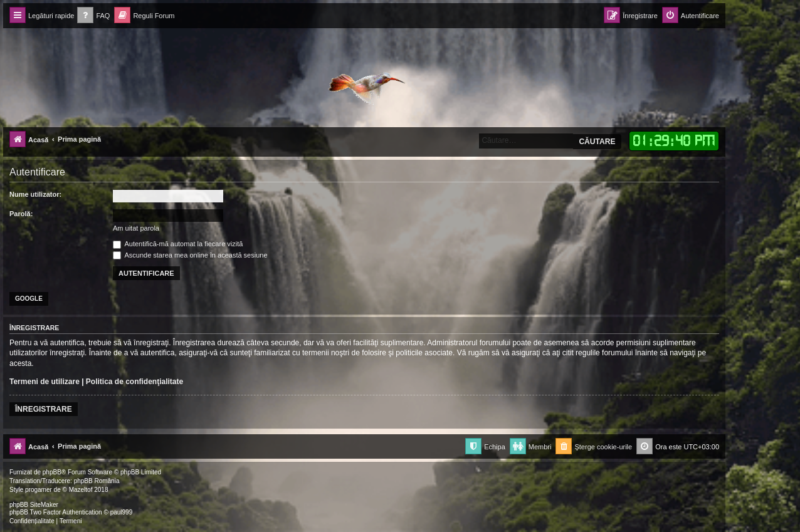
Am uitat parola (136, 228)
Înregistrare (44, 409)
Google (29, 299)
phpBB (52, 472)
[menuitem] (93, 16)
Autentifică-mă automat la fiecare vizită (178, 244)
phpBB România (97, 481)
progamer (39, 490)
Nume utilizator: (35, 194)
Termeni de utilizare (45, 382)
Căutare (597, 142)
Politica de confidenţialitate (134, 382)
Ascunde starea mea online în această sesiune (190, 255)
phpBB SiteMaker (34, 505)
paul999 (122, 512)
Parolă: (21, 214)
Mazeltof (81, 490)
